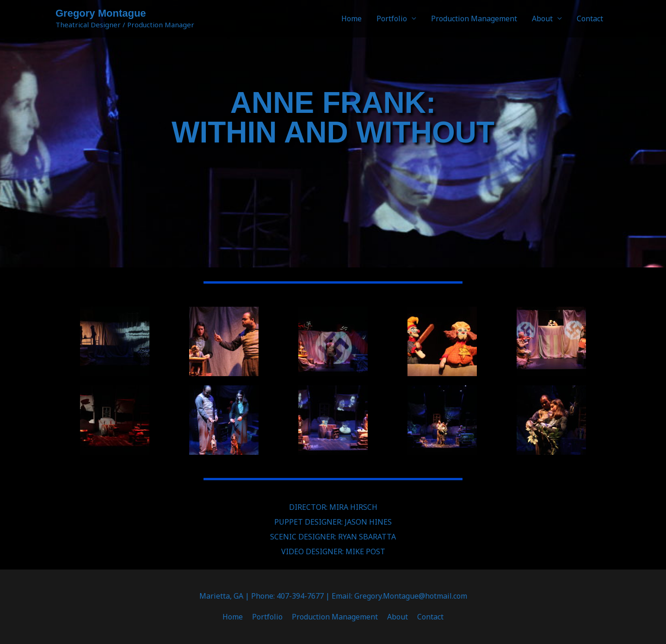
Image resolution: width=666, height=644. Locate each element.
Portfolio (392, 19)
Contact (590, 19)
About (542, 19)
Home (351, 19)
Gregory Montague (101, 13)
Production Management (474, 19)
